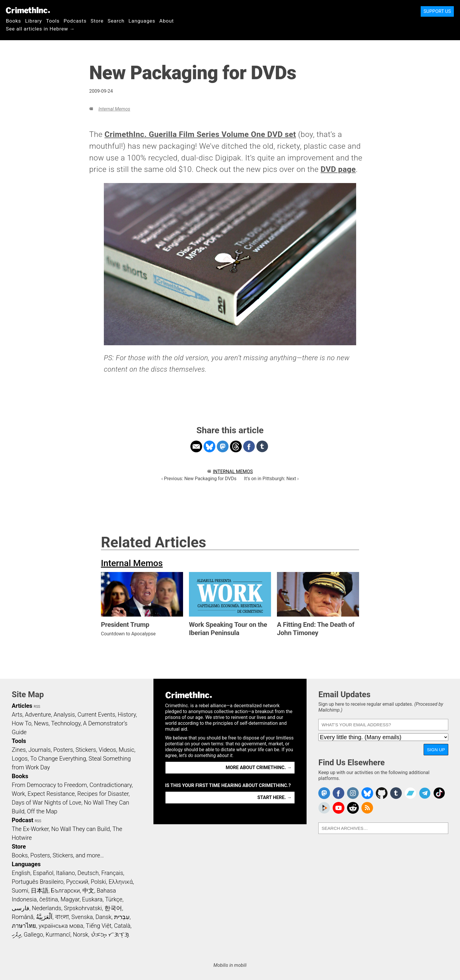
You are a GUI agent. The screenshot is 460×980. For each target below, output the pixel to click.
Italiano (65, 873)
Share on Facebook (249, 446)
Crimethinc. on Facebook (339, 793)
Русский (77, 882)
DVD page (338, 169)
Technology (66, 723)
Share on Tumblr (262, 446)
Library (34, 21)
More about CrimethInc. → (259, 767)
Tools (53, 21)
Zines (19, 750)
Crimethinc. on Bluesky (367, 793)
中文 (88, 891)
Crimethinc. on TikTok (439, 793)
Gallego (33, 935)
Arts (17, 715)
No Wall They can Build (81, 829)
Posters (63, 750)
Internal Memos (114, 109)
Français (112, 873)
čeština (49, 899)
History (127, 715)
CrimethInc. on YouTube (339, 808)
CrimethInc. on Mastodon (324, 793)
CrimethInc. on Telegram (425, 793)
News (41, 723)
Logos (20, 759)
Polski (98, 882)
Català (122, 926)
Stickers (86, 750)
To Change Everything (58, 759)
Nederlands (47, 908)
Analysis (64, 715)
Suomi (20, 891)
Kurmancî (58, 935)
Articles (22, 706)
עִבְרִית (122, 917)
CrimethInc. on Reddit (353, 808)
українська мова (61, 926)
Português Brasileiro (38, 882)
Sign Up (436, 750)
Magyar (70, 899)
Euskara (92, 899)
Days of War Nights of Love (46, 803)
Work (18, 794)
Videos (107, 750)
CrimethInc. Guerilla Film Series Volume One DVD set (200, 134)
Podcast (22, 820)
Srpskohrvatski (83, 908)
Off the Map (42, 811)
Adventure (38, 715)
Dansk (103, 917)
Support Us (437, 11)
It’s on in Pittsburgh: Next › (271, 479)
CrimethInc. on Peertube (324, 808)
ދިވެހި (16, 935)
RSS (37, 707)
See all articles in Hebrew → (40, 29)
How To (22, 723)
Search (116, 21)
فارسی (21, 908)
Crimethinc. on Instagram (353, 793)
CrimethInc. (28, 10)
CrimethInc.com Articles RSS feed (367, 808)
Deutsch (88, 873)
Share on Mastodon (223, 446)
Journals (40, 750)
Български (66, 891)
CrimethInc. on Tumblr (396, 793)
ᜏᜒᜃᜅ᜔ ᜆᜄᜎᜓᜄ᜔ (110, 935)
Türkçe (114, 899)
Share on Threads (236, 446)
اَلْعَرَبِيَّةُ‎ (44, 917)
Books (13, 21)
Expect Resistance (51, 794)
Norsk (81, 935)
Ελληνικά (121, 882)
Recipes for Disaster (103, 794)
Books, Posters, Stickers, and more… (58, 855)
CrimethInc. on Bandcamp (410, 793)
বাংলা (62, 917)
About (167, 21)
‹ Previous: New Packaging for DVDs (199, 479)
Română (23, 917)
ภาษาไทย (24, 926)
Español (43, 873)
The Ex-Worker (30, 829)
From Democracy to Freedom (49, 785)
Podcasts (75, 21)
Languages (142, 21)
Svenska (82, 917)
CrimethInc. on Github (382, 793)
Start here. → (274, 797)
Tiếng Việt (98, 926)
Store (97, 21)
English (21, 873)
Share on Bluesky (209, 446)
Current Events (96, 715)
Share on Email (196, 446)
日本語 (40, 891)
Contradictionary (111, 785)
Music (126, 750)
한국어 (113, 908)
